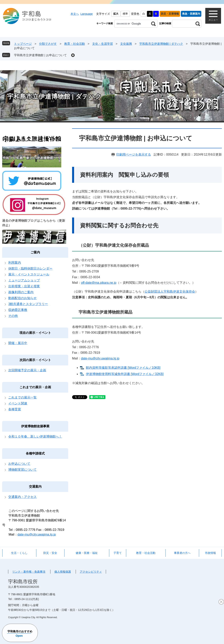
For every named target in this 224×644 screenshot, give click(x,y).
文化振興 (126, 44)
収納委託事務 (18, 310)
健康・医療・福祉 (87, 553)
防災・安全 (50, 553)
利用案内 (15, 263)
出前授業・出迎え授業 (24, 286)
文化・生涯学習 (103, 44)
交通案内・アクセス (22, 497)
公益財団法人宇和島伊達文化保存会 (170, 292)
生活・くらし (19, 553)
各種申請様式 (35, 453)
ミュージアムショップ (24, 280)
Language (86, 14)
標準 (125, 14)
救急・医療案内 (191, 14)
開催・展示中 (18, 343)
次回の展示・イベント (35, 360)
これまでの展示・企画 (35, 387)
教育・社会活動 (75, 44)
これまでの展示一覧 (22, 397)
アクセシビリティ (91, 572)
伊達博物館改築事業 (35, 426)
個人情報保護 (63, 572)
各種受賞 (15, 409)
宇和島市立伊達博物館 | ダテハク (161, 44)
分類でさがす (48, 44)
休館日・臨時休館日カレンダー (30, 268)
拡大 (116, 14)
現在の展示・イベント (35, 333)
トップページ (23, 44)
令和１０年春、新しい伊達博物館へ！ (35, 436)
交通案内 (35, 487)
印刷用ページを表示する (134, 154)
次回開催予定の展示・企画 (27, 370)
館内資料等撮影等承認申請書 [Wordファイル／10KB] (123, 368)
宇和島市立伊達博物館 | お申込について (40, 55)
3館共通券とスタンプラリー (28, 304)
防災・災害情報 (170, 14)
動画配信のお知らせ (22, 298)
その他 (13, 316)
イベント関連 (18, 403)
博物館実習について (22, 470)
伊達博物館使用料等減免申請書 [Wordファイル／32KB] (125, 374)
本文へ (75, 14)
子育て (118, 553)
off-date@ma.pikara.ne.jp (99, 283)
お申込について (19, 464)
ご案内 (35, 252)
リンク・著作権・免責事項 (29, 572)
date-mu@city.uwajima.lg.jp (100, 358)
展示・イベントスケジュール (29, 274)
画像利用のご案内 (21, 292)
